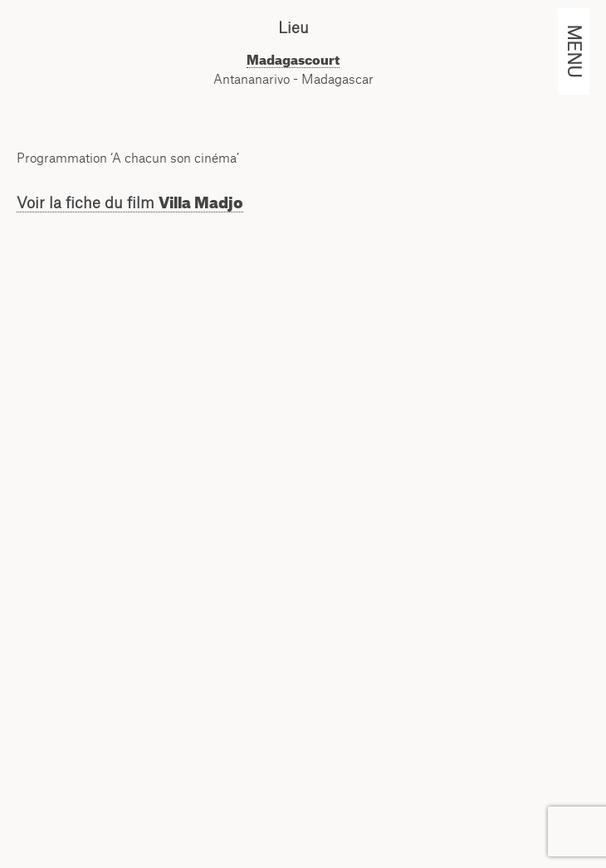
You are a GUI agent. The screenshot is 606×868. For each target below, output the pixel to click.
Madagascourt (293, 60)
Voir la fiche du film (130, 202)
